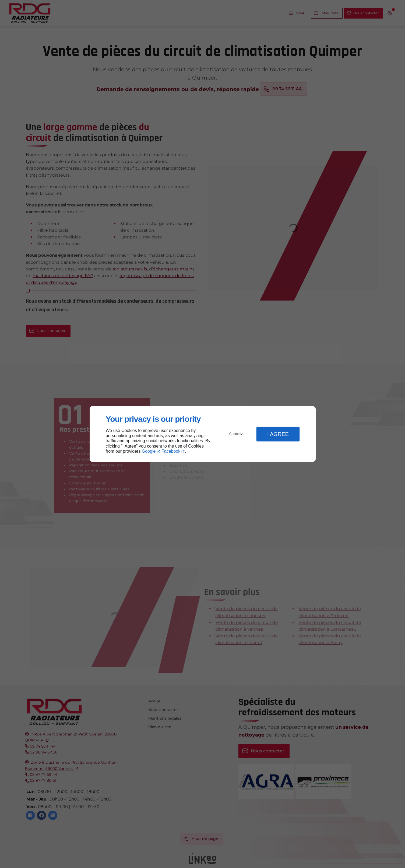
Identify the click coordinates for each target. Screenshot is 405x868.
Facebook (171, 451)
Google (149, 451)
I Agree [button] (278, 434)
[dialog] (203, 434)
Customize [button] (237, 434)
